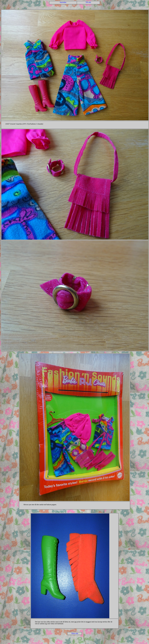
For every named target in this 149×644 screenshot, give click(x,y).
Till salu (88, 2)
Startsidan (63, 2)
